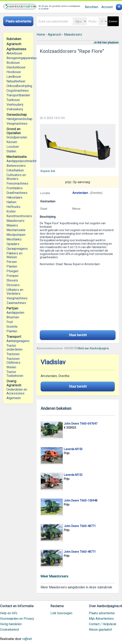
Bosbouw (13, 63)
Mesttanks (14, 239)
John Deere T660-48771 (80, 526)
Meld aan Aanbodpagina (93, 348)
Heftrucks (13, 207)
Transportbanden (18, 95)
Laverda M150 (73, 449)
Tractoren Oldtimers (14, 361)
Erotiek (45, 9)
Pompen (12, 276)
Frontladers (15, 188)
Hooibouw (14, 72)
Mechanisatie (16, 230)
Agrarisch (55, 35)
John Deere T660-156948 (81, 501)
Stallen (11, 151)
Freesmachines (17, 183)
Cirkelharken (15, 170)
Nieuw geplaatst (100, 630)
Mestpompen (16, 235)
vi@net (27, 639)
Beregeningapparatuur (18, 58)
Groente (12, 327)
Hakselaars (14, 197)
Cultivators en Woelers (16, 177)
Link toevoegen (61, 613)
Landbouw (14, 77)
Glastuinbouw (16, 67)
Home (41, 35)
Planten (12, 266)
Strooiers (13, 285)
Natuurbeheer (16, 81)
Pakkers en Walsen (14, 255)
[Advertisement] (78, 84)
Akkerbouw (14, 53)
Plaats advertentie (102, 613)
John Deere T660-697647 (81, 424)
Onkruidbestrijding (18, 86)
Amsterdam (80, 193)
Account (107, 7)
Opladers (13, 244)
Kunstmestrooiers (18, 216)
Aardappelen (15, 313)
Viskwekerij (15, 109)
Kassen (12, 142)
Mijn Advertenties (101, 619)
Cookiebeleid (9, 630)
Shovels (12, 280)
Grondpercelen (17, 137)
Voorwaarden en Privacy (17, 619)
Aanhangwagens (18, 341)
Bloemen (13, 317)
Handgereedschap (18, 119)
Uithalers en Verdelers (15, 292)
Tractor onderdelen (14, 348)
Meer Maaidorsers (54, 576)
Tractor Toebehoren (15, 374)
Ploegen (12, 271)
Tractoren (13, 354)
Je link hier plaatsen (106, 43)
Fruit (10, 322)
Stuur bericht (78, 335)
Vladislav (53, 362)
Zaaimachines (16, 303)
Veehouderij (15, 105)
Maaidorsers (15, 221)
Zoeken (113, 21)
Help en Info (9, 613)
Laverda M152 (73, 475)
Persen (12, 262)
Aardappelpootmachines (18, 161)
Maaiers (12, 225)
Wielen (11, 367)
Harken (11, 202)
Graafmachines (17, 193)
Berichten (91, 7)
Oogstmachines (18, 91)
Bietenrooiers (16, 166)
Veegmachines (17, 124)
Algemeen (14, 398)
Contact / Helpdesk (103, 624)
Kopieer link (48, 171)
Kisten (11, 211)
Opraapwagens (17, 249)
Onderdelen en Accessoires (17, 391)
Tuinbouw (13, 100)
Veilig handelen (11, 624)
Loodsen (13, 147)
